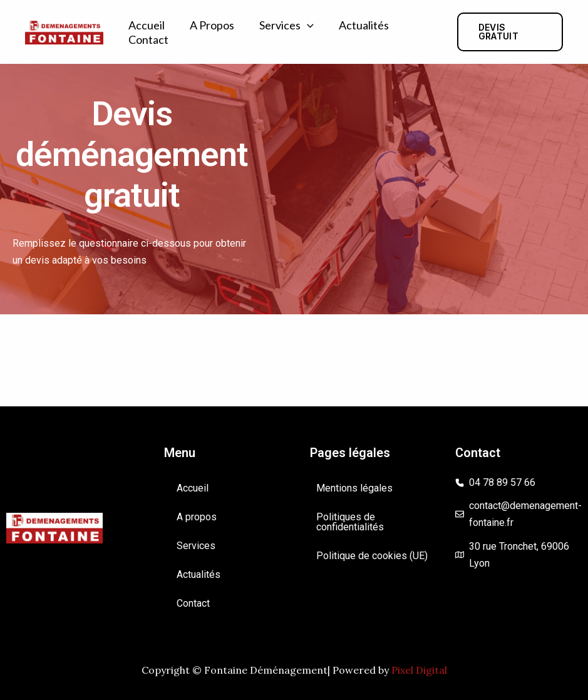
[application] (307, 25)
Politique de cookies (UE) (372, 556)
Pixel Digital (419, 670)
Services (286, 25)
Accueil (147, 25)
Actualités (364, 25)
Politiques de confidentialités (350, 522)
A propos (212, 25)
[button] (510, 32)
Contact (148, 39)
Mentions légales (354, 488)
